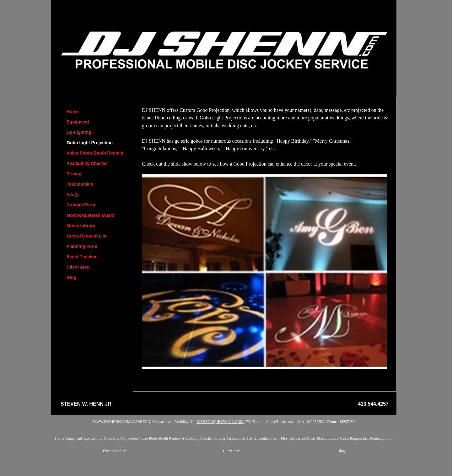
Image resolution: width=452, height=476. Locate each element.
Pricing (74, 174)
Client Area (78, 267)
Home (73, 112)
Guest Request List (87, 236)
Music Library (81, 226)
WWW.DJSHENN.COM (112, 422)
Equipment (78, 122)
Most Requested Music (90, 215)
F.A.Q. (73, 194)
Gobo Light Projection (90, 143)
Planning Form (82, 246)
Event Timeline (82, 257)
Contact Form (81, 205)
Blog (71, 277)
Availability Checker (87, 163)
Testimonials (80, 184)
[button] (264, 272)
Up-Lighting (79, 132)
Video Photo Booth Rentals (95, 153)
